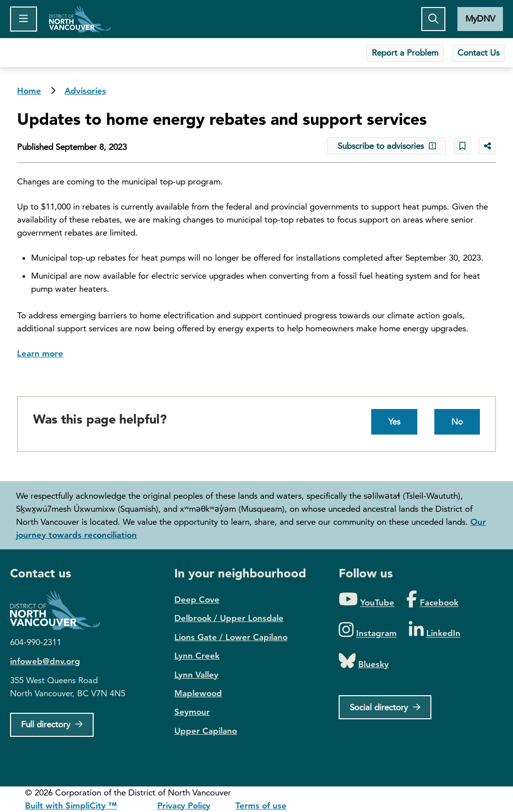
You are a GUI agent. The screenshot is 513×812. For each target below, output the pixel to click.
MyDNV (480, 19)
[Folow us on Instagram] (368, 630)
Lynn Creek (197, 656)
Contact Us (478, 53)
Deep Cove (197, 599)
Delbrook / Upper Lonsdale (229, 618)
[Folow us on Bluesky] (364, 661)
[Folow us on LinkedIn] (435, 630)
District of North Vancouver (60, 610)
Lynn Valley (196, 675)
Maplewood (198, 693)
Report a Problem (405, 53)
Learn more (40, 353)
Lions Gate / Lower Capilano (231, 637)
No (457, 422)
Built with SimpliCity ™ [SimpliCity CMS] (71, 805)
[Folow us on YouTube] (366, 600)
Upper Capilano (206, 731)
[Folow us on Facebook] (432, 600)
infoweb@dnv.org (45, 661)
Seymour (192, 712)
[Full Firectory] (52, 725)
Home (80, 19)
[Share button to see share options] (487, 146)
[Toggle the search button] (433, 19)
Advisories (85, 91)
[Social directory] (385, 707)
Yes (394, 422)
